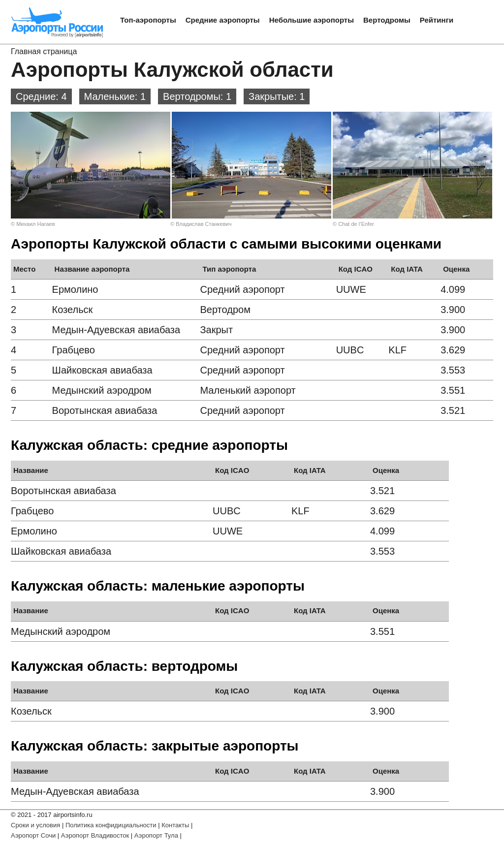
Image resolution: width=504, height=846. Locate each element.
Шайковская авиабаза (102, 370)
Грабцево (74, 350)
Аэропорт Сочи (33, 835)
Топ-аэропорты (148, 20)
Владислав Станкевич (204, 224)
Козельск (73, 310)
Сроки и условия (35, 825)
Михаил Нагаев (35, 224)
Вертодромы (387, 20)
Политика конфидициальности (111, 825)
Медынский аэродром (102, 390)
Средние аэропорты (223, 20)
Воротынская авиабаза (105, 410)
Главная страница (44, 51)
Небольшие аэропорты (312, 20)
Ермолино (75, 289)
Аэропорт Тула (156, 835)
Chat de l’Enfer (356, 224)
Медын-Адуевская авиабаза (116, 330)
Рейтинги (437, 20)
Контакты (175, 825)
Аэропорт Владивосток (95, 835)
